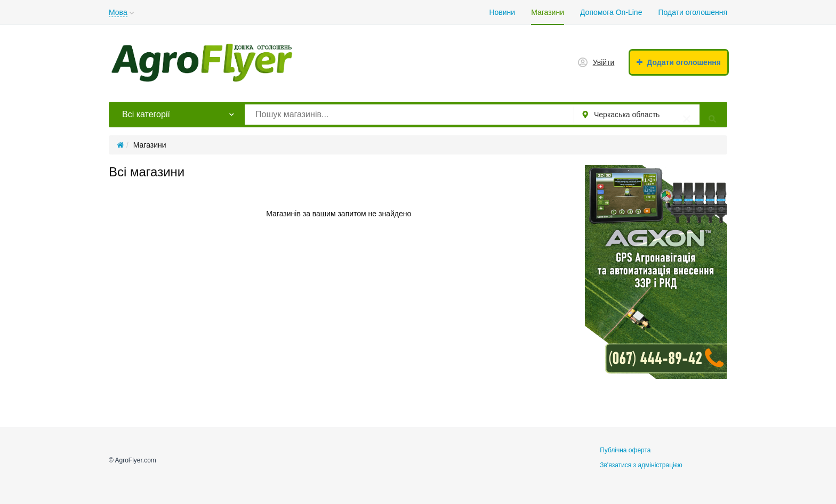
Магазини (548, 12)
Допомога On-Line (611, 12)
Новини (502, 12)
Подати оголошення (693, 12)
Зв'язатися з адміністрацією (641, 465)
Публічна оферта (625, 450)
